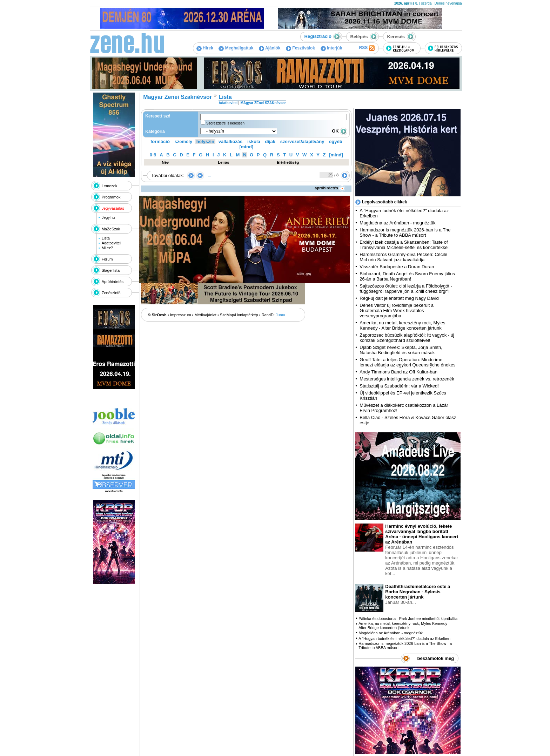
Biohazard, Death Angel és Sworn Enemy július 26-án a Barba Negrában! (407, 276)
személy (184, 141)
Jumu (280, 315)
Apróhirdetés (113, 282)
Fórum (107, 259)
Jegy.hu (108, 217)
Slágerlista (111, 270)
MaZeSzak (111, 229)
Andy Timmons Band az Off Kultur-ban (398, 372)
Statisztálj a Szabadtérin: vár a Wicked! (399, 386)
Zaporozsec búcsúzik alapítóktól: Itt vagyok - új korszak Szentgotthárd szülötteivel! (407, 338)
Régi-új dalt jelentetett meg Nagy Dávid (399, 298)
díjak (270, 141)
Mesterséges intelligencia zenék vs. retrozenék (407, 379)
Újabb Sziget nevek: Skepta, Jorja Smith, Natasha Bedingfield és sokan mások (401, 350)
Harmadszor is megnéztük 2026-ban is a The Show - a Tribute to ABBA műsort (405, 232)
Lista (106, 238)
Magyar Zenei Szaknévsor (177, 97)
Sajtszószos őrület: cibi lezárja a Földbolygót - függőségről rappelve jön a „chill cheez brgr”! (406, 289)
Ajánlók (270, 48)
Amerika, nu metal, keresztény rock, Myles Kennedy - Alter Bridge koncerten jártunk (402, 325)
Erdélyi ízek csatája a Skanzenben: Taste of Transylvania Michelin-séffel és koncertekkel (404, 245)
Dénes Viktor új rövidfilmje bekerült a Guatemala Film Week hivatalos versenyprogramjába (397, 310)
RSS (367, 48)
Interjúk (331, 48)
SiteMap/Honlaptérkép (239, 315)
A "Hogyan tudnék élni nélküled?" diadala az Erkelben (404, 639)
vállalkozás (231, 141)
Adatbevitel (111, 243)
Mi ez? (107, 248)
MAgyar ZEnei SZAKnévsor (263, 103)
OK (340, 131)
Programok (111, 197)
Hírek (205, 48)
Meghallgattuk (236, 48)
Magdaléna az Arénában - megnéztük (397, 223)
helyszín (205, 141)
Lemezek (110, 186)
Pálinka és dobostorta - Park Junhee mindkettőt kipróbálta (408, 619)
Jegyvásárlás (113, 208)
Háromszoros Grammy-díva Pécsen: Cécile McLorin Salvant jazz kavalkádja (403, 257)
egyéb (336, 141)
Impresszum (181, 315)
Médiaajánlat (206, 315)
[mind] (246, 147)
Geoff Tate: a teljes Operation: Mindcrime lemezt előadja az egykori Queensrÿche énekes (407, 362)
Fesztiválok (300, 48)
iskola (254, 141)
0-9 (153, 155)
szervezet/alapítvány (302, 141)
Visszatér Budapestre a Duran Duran (397, 267)
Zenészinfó (111, 293)
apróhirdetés (330, 188)
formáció (160, 141)
